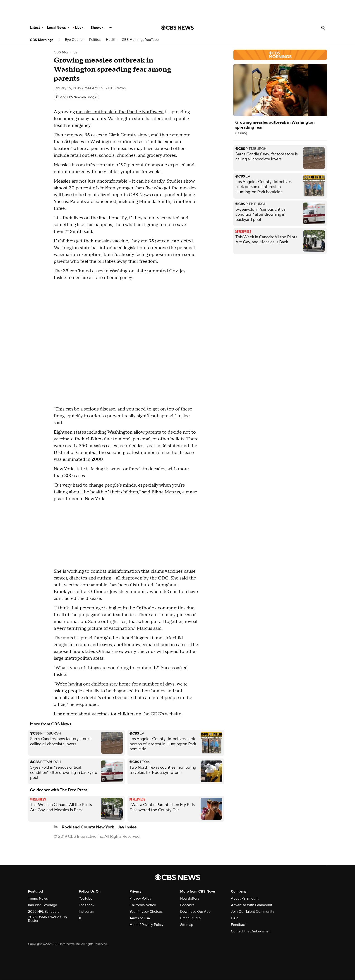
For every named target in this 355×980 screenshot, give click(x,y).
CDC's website (166, 714)
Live (80, 28)
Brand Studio (190, 918)
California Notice (143, 905)
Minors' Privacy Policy (146, 925)
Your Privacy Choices (146, 912)
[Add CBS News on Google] (76, 97)
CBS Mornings (42, 40)
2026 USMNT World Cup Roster (47, 919)
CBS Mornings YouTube (140, 40)
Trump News (38, 898)
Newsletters (190, 898)
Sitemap (187, 925)
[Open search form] (323, 28)
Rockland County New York (88, 827)
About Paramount (245, 898)
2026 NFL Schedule (44, 912)
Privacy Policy (140, 898)
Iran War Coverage (43, 905)
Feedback (239, 925)
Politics (95, 40)
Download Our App (195, 912)
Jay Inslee (127, 827)
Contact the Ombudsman (251, 931)
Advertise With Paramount (252, 905)
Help (235, 918)
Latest (36, 28)
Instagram (86, 912)
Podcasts (187, 905)
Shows (97, 28)
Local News (58, 28)
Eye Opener (74, 40)
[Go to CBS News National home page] (177, 28)
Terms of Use (140, 918)
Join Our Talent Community (253, 912)
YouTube (86, 898)
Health (111, 40)
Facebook (87, 905)
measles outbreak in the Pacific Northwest (120, 112)
